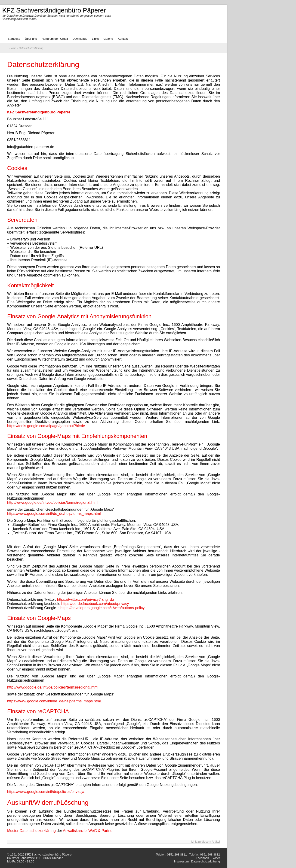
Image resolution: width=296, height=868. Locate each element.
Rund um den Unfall (55, 39)
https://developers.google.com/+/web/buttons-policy (102, 608)
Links (95, 39)
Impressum (181, 861)
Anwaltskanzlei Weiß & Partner (88, 831)
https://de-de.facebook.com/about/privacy (95, 604)
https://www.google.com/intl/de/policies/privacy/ (46, 792)
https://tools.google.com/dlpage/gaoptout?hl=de (46, 426)
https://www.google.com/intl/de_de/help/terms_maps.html (54, 514)
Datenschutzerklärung (43, 64)
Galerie (108, 39)
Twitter (216, 858)
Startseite (14, 39)
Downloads (80, 39)
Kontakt (123, 39)
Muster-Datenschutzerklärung (31, 831)
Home (13, 48)
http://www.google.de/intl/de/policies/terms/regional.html (53, 502)
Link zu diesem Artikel (206, 842)
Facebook (202, 858)
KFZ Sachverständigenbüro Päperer (49, 854)
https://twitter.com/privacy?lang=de (86, 599)
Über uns (31, 39)
